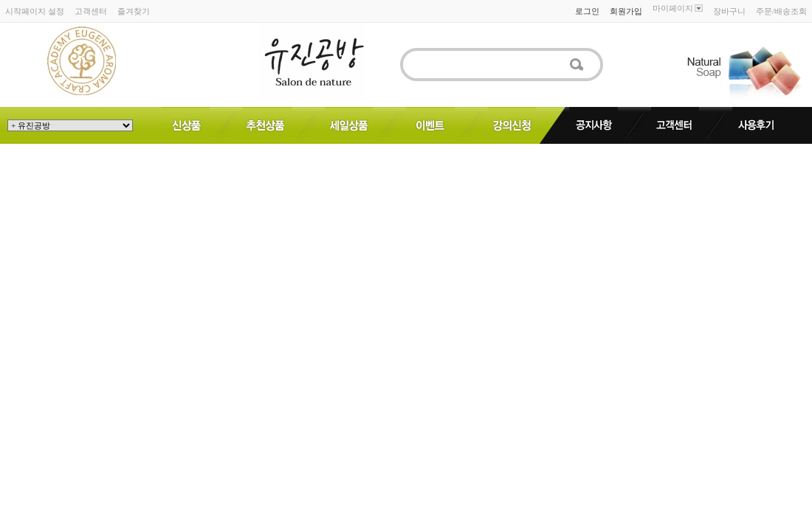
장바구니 (729, 11)
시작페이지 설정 (35, 11)
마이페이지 (678, 8)
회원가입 (626, 11)
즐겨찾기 (134, 11)
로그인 (587, 11)
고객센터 (91, 11)
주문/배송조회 (781, 11)
